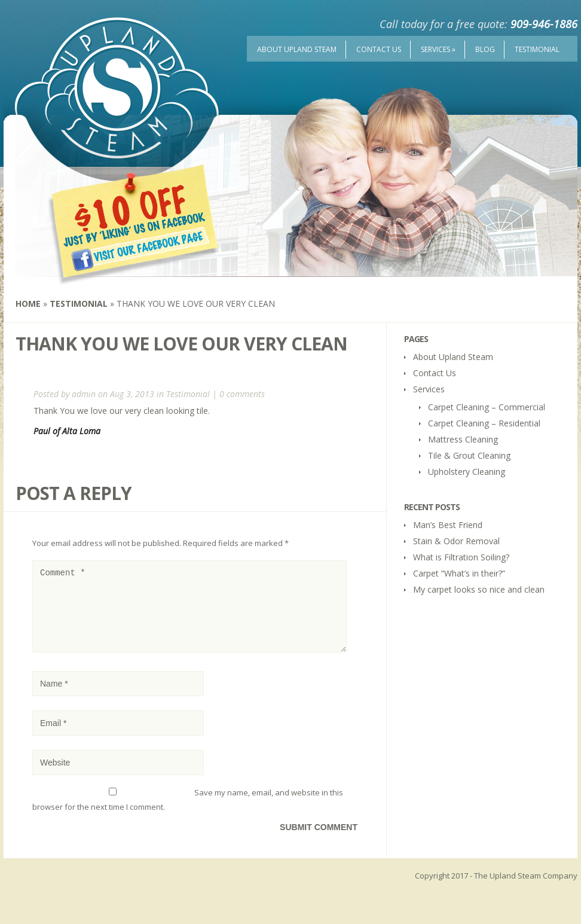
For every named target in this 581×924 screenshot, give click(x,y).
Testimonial (537, 49)
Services (438, 49)
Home (28, 304)
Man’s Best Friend (448, 525)
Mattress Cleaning (463, 439)
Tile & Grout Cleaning (469, 455)
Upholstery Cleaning (467, 472)
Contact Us (379, 49)
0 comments (242, 394)
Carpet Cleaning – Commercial (487, 407)
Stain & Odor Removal (456, 541)
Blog (485, 49)
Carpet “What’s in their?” (459, 573)
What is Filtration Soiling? (461, 557)
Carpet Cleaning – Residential (484, 423)
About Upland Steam (297, 49)
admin (84, 394)
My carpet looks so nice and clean (479, 589)
